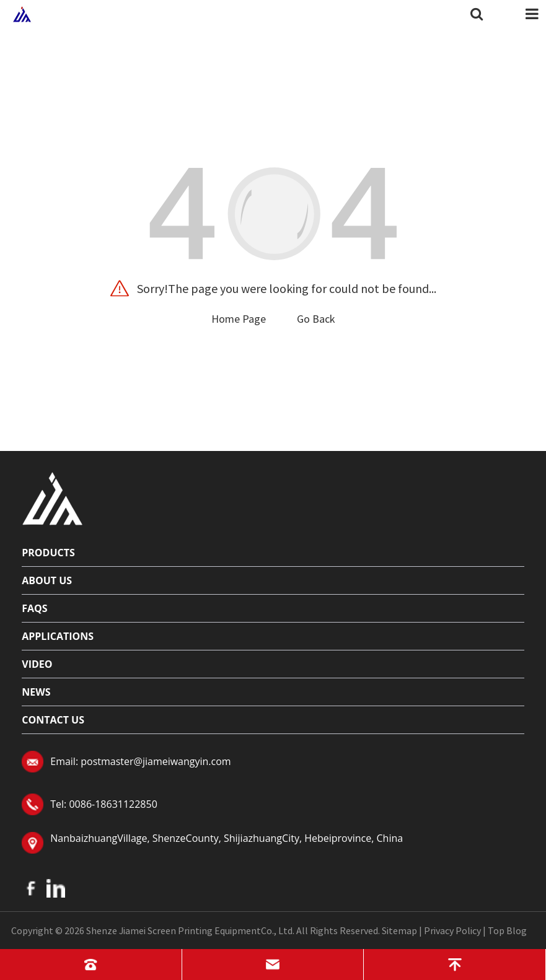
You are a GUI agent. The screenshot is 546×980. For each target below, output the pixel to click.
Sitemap (399, 930)
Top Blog (507, 930)
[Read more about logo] (53, 497)
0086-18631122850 (113, 804)
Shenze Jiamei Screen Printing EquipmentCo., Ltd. (190, 930)
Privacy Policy (452, 930)
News (36, 692)
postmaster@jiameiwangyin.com (156, 761)
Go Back (316, 319)
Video (37, 664)
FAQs (34, 608)
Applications (58, 636)
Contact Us (53, 720)
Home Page (239, 319)
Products (48, 553)
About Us (47, 580)
